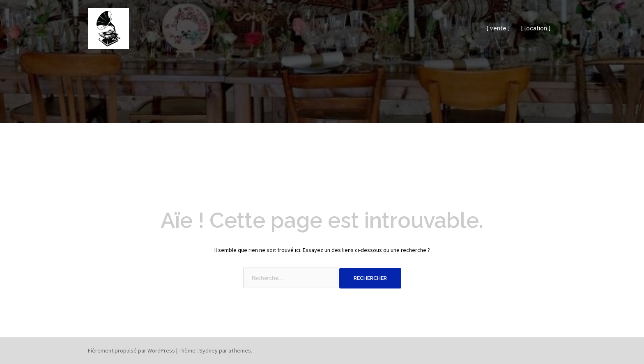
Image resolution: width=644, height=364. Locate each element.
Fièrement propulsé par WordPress (131, 350)
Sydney (208, 350)
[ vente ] (498, 28)
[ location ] (536, 28)
